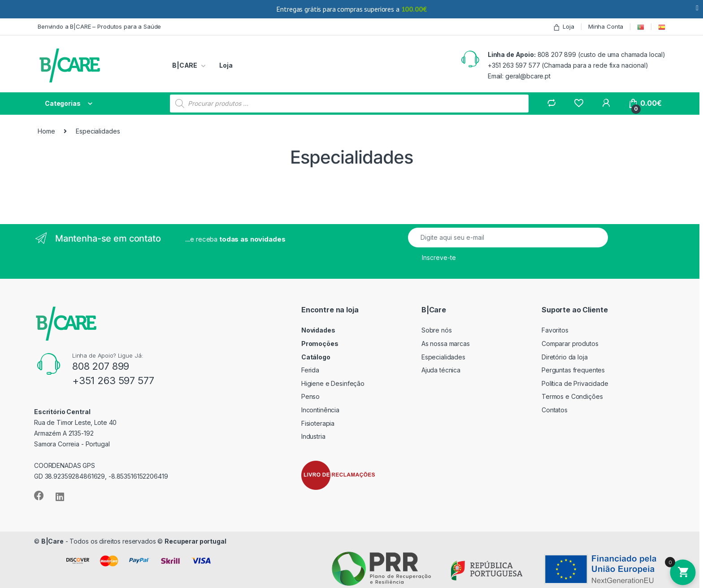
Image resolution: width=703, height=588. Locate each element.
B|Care (52, 541)
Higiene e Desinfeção (333, 383)
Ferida (310, 370)
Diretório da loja (565, 357)
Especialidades (443, 357)
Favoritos (555, 330)
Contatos (555, 410)
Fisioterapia (318, 423)
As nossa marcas (446, 344)
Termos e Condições (572, 396)
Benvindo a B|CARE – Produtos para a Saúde (99, 26)
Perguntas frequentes (573, 370)
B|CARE (185, 65)
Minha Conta (606, 26)
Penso (310, 396)
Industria (313, 436)
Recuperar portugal (195, 541)
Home (46, 131)
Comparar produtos (570, 344)
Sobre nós (437, 330)
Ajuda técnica (441, 370)
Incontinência (320, 410)
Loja (564, 27)
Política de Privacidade (575, 383)
